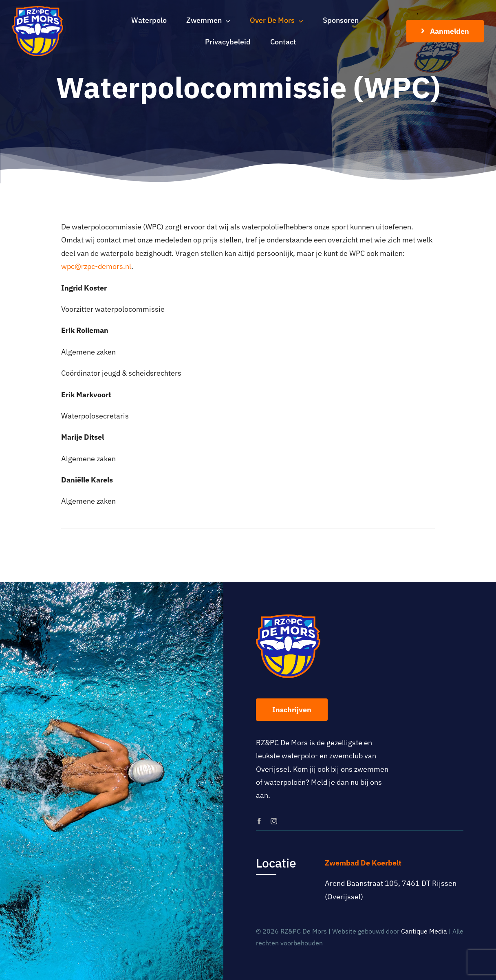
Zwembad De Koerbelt (363, 863)
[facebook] (259, 821)
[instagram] (274, 821)
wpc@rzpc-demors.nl (96, 266)
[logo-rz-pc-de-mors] (38, 10)
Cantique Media (424, 931)
